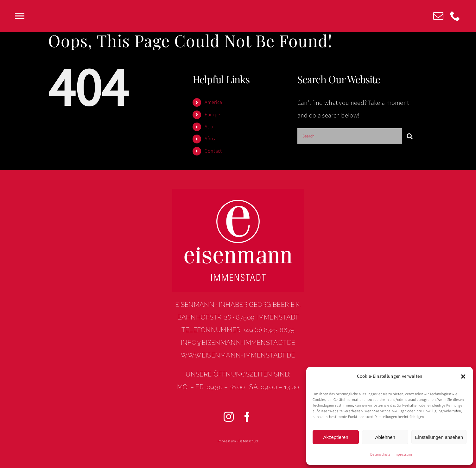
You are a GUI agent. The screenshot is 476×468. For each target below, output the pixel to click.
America (213, 102)
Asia (209, 127)
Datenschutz (380, 455)
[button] (463, 376)
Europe (212, 115)
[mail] (438, 16)
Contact (213, 151)
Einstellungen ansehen (439, 437)
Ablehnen (385, 437)
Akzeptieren (336, 437)
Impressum (403, 455)
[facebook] (247, 417)
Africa (211, 139)
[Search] (410, 136)
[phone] (455, 16)
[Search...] (350, 136)
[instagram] (229, 417)
